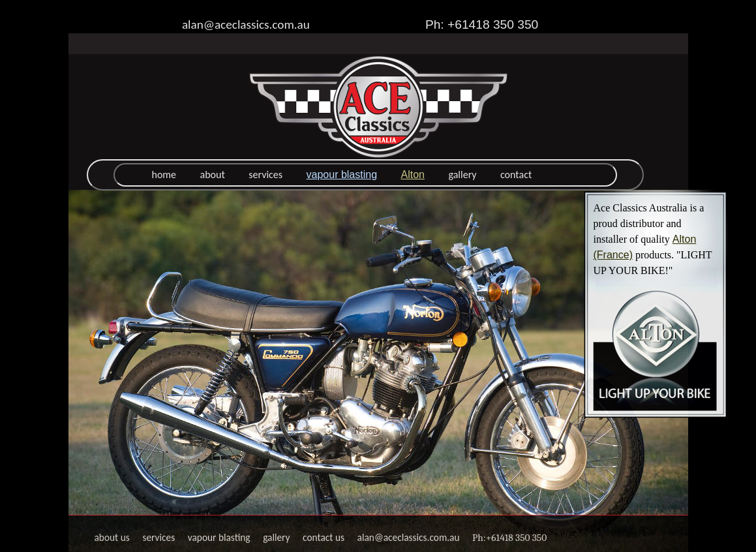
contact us (324, 537)
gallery (462, 175)
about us (112, 537)
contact (516, 175)
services (265, 175)
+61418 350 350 (516, 538)
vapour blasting (342, 175)
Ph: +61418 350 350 (482, 24)
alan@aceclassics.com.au (246, 24)
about (213, 175)
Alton (413, 175)
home (164, 175)
